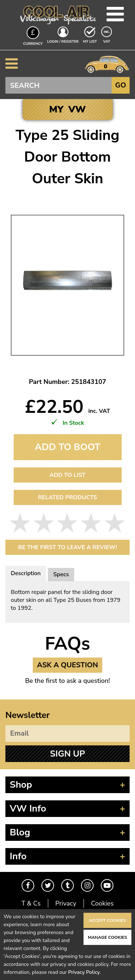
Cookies (102, 903)
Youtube (107, 885)
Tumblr (67, 885)
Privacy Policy (84, 972)
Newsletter (28, 715)
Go (121, 85)
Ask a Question (68, 665)
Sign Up (67, 754)
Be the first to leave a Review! (67, 547)
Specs (61, 574)
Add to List (67, 475)
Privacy (66, 903)
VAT (107, 41)
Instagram (87, 885)
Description (26, 573)
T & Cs (31, 903)
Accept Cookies (107, 920)
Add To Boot (67, 447)
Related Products (67, 497)
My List (90, 42)
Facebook (28, 885)
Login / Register (63, 42)
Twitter (48, 885)
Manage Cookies (107, 937)
